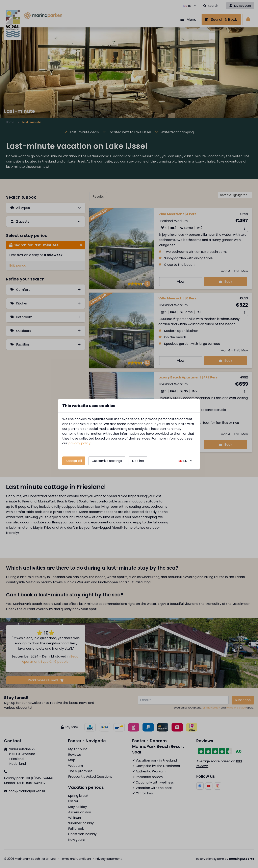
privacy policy (79, 443)
